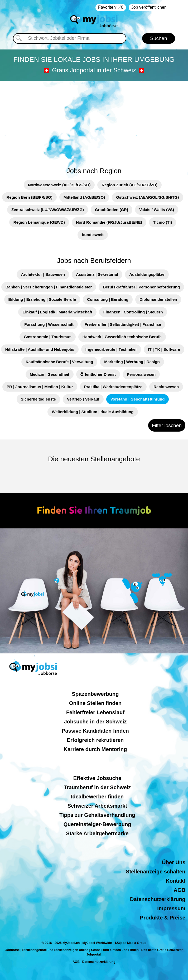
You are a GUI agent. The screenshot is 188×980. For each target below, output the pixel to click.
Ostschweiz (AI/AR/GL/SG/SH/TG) (147, 197)
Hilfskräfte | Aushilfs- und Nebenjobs (40, 349)
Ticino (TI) (163, 222)
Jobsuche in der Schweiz (95, 722)
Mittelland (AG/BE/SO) (84, 197)
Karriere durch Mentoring (95, 749)
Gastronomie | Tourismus (48, 337)
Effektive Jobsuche (97, 778)
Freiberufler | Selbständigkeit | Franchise (123, 324)
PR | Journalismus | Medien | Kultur (40, 387)
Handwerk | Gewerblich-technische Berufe (122, 337)
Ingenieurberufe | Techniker (111, 349)
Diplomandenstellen (158, 299)
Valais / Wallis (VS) (157, 210)
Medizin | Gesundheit (50, 374)
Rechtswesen (166, 387)
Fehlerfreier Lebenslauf (95, 712)
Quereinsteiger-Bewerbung (97, 824)
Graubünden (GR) (112, 210)
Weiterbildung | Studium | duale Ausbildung (93, 412)
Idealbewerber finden (97, 797)
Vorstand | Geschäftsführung (138, 399)
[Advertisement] (94, 121)
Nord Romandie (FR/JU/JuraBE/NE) (109, 222)
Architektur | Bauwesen (43, 274)
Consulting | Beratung (108, 299)
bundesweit (93, 235)
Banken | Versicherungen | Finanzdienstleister (49, 287)
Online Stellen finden (95, 703)
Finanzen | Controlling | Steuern (133, 312)
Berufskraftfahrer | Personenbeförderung (141, 287)
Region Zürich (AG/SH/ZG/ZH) (129, 185)
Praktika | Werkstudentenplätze (113, 387)
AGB (180, 890)
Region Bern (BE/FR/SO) (29, 197)
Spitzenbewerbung (95, 694)
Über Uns (174, 862)
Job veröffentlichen (149, 7)
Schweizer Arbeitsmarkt (97, 806)
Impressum (171, 908)
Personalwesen (141, 374)
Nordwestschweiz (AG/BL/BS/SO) (59, 185)
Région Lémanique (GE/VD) (39, 222)
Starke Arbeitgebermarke (97, 833)
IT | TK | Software (164, 349)
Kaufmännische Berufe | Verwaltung (59, 362)
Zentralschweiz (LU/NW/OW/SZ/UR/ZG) (48, 210)
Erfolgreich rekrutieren (95, 740)
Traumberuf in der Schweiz (97, 787)
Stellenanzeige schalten (156, 872)
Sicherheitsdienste (38, 399)
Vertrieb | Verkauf (83, 399)
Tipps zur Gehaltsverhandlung (97, 815)
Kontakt (176, 881)
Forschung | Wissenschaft (49, 324)
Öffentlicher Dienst (98, 374)
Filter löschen (167, 425)
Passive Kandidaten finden (95, 731)
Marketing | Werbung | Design (132, 362)
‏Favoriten (111, 7)
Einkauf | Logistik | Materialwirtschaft (57, 312)
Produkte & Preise (163, 918)
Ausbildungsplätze (147, 274)
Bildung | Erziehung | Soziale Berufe (42, 299)
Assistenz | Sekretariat (97, 274)
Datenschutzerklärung (158, 899)
